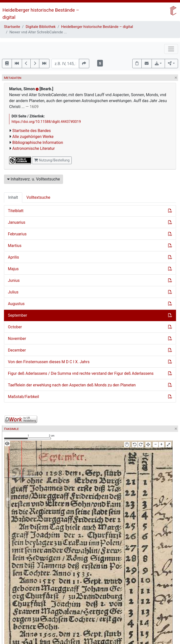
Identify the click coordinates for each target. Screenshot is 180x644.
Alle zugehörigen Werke (33, 137)
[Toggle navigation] (171, 49)
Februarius (17, 234)
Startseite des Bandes (32, 131)
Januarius (17, 222)
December (17, 350)
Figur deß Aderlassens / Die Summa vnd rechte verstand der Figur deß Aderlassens (81, 373)
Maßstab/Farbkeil (23, 397)
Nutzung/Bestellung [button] (52, 160)
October (15, 327)
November (17, 339)
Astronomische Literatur (34, 148)
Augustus (16, 304)
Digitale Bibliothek (41, 27)
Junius (14, 280)
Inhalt (13, 197)
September (18, 315)
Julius (13, 292)
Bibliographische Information (38, 143)
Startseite (12, 27)
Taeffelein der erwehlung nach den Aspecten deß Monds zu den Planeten (72, 385)
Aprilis (13, 257)
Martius (15, 246)
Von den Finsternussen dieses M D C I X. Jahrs (49, 362)
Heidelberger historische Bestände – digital (97, 27)
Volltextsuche (38, 197)
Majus (13, 269)
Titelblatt (16, 211)
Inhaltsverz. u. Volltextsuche (34, 179)
